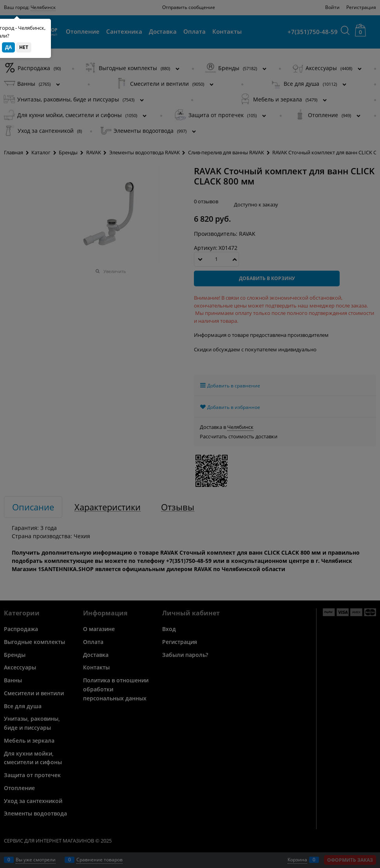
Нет (24, 47)
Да (8, 47)
